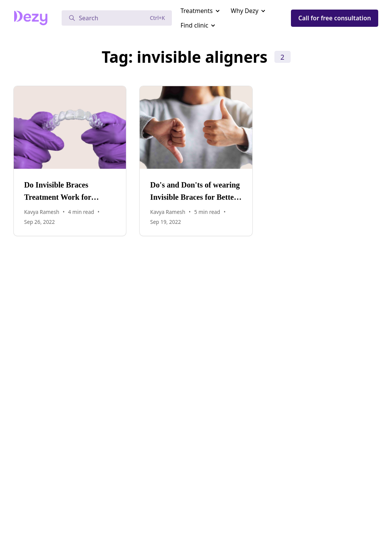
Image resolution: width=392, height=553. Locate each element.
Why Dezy (245, 11)
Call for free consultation (335, 18)
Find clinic (194, 25)
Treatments (196, 11)
